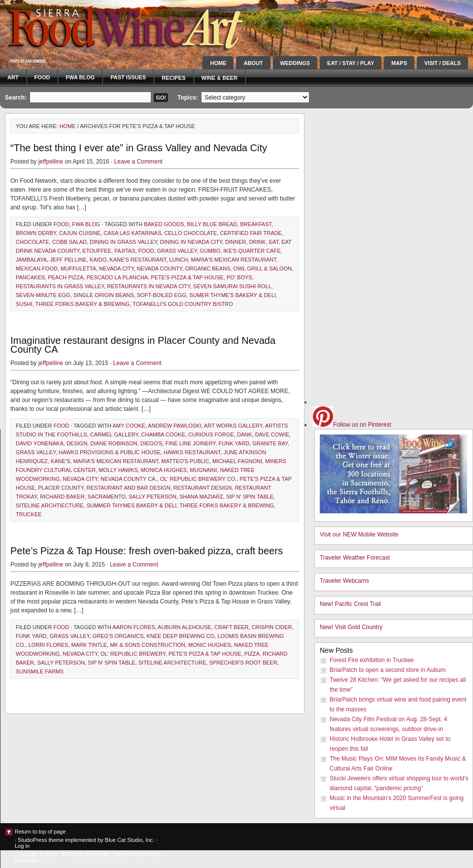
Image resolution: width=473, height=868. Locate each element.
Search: (16, 98)
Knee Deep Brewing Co (180, 636)
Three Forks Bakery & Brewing (83, 304)
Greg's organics (118, 636)
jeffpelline (51, 162)
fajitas (125, 251)
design (77, 443)
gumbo (210, 251)
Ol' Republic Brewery (133, 654)
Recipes (173, 78)
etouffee (97, 251)
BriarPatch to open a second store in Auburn (388, 670)
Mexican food (37, 268)
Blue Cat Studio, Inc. (130, 840)
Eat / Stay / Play (351, 63)
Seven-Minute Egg (43, 295)
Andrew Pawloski (174, 426)
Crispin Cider (272, 627)
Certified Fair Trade (251, 233)
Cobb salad (69, 242)
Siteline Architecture (172, 663)
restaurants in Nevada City (149, 286)
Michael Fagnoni (237, 461)
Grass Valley (177, 251)
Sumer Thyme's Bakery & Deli (233, 295)
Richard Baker (62, 497)
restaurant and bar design (128, 488)
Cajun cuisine (80, 233)
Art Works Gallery (233, 426)
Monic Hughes (210, 645)
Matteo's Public (186, 461)
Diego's (152, 443)
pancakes (30, 277)
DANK (245, 434)
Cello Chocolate (190, 233)
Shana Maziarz (201, 497)
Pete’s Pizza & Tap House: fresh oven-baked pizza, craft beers (147, 551)
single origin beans (104, 295)
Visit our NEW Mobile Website (359, 534)
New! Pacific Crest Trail (350, 604)
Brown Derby (36, 233)
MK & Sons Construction (148, 645)
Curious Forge (211, 434)
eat (274, 242)
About (253, 63)
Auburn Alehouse (185, 627)
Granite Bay (270, 443)
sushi (24, 304)
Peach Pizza (66, 277)
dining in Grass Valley (123, 242)
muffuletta (78, 268)
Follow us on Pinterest (352, 425)
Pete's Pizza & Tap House (187, 277)
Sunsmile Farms (40, 671)
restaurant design (203, 488)
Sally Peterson (152, 497)
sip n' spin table (250, 497)
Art (13, 77)
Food (42, 77)
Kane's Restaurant (138, 260)
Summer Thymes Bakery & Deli (132, 505)
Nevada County (160, 268)
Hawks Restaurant (192, 452)
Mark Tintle (89, 645)
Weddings (295, 63)
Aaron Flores (134, 627)
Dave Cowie (272, 434)
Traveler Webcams (344, 581)
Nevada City (117, 268)
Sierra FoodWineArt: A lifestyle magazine (89, 27)
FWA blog (80, 77)
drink (257, 242)
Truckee (29, 514)
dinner (236, 242)
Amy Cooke (129, 426)
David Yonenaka (40, 443)
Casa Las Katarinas (132, 233)
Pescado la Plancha (117, 277)
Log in (22, 846)
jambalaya (31, 260)
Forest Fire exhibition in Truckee (372, 660)
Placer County (61, 488)
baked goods (164, 224)
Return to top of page (40, 832)
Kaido (98, 260)
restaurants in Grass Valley (60, 286)
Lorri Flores (49, 645)
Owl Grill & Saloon (263, 268)
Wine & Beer (220, 78)
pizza (252, 654)
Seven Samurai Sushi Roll (232, 286)
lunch (178, 260)
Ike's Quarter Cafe (252, 251)
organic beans (208, 268)
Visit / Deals (442, 63)
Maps (399, 63)
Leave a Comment (138, 162)
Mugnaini (203, 470)
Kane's (60, 461)
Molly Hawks (118, 470)
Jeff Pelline (68, 260)
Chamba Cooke (163, 434)
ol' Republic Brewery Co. (199, 479)
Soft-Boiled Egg (162, 295)
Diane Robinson (114, 443)
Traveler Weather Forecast (355, 558)
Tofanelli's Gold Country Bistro (183, 304)
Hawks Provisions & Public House (110, 452)
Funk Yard (234, 443)
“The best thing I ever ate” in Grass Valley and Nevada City (139, 148)
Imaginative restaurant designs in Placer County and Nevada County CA (143, 345)
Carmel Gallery (114, 434)
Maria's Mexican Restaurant (234, 260)
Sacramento (107, 497)
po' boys (239, 277)
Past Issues (128, 77)
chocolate (33, 242)
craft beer (231, 627)
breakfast (256, 224)
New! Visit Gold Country (351, 627)
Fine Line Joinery (191, 443)
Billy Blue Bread (212, 224)
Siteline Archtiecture (50, 505)
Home (218, 63)
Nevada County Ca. (129, 479)
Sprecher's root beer (243, 663)
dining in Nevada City (191, 242)
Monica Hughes (164, 470)
